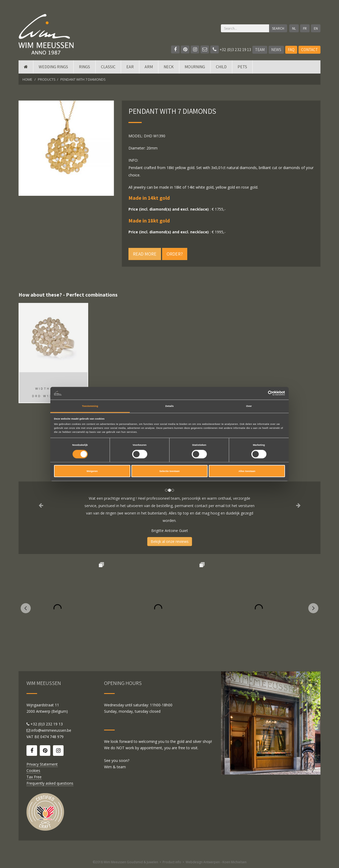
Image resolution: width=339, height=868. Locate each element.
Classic (108, 67)
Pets (242, 67)
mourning (195, 67)
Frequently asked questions (50, 783)
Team (260, 50)
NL (294, 28)
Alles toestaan (247, 471)
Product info (172, 862)
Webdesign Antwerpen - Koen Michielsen (216, 862)
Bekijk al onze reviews (170, 541)
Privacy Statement (42, 764)
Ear (130, 67)
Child (221, 67)
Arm (149, 67)
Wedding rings (53, 67)
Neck (169, 67)
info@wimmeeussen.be (51, 730)
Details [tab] (169, 406)
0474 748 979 (52, 737)
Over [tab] (249, 406)
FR (305, 28)
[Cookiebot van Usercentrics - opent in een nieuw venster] (262, 393)
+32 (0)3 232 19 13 (231, 50)
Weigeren (92, 471)
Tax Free (34, 777)
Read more (145, 254)
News (276, 50)
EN (316, 28)
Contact (309, 50)
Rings (84, 67)
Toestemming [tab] (90, 406)
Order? (175, 254)
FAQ (291, 50)
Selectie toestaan (169, 471)
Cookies (33, 771)
